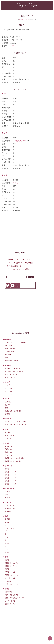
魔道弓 (7, 552)
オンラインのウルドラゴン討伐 (16, 422)
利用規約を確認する (14, 266)
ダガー (7, 531)
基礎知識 (8, 402)
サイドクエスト (10, 455)
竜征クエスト (10, 449)
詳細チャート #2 (10, 475)
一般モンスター (10, 505)
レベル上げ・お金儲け (13, 368)
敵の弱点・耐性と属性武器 (14, 371)
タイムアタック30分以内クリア (16, 425)
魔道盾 (7, 543)
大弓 (7, 549)
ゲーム (22, 19)
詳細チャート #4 (10, 481)
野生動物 (8, 511)
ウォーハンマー (10, 528)
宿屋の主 (8, 498)
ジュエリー (9, 581)
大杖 (7, 537)
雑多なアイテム (10, 604)
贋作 (7, 358)
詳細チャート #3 (10, 478)
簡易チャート (10, 469)
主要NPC (8, 492)
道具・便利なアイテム (13, 595)
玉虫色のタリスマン (20, 141)
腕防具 (7, 569)
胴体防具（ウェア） (12, 563)
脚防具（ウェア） (11, 572)
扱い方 (7, 405)
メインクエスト (10, 446)
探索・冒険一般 (10, 349)
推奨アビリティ (10, 377)
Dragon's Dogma (27, 5)
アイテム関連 (10, 352)
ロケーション (10, 435)
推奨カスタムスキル (12, 374)
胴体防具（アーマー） (13, 566)
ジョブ (7, 385)
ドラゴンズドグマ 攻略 (27, 19)
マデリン (13, 46)
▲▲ (50, 638)
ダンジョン (9, 438)
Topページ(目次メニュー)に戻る (19, 260)
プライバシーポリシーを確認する (19, 269)
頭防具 (7, 560)
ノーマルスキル (10, 391)
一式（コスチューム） (13, 584)
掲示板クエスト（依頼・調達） (16, 458)
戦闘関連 (8, 355)
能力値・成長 (10, 346)
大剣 (7, 525)
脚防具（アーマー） (12, 575)
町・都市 (8, 432)
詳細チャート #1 (10, 472)
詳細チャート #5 (10, 484)
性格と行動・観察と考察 (13, 411)
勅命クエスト (10, 452)
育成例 (7, 414)
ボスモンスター (10, 508)
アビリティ (9, 394)
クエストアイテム (11, 601)
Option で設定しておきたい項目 (15, 343)
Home (20, 19)
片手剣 (7, 519)
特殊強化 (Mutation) (11, 361)
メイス (7, 522)
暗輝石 (15, 183)
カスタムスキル (10, 388)
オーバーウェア (10, 578)
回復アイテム (10, 592)
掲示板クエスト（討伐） (13, 461)
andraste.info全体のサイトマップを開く (21, 263)
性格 (7, 408)
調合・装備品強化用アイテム (15, 598)
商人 (7, 495)
